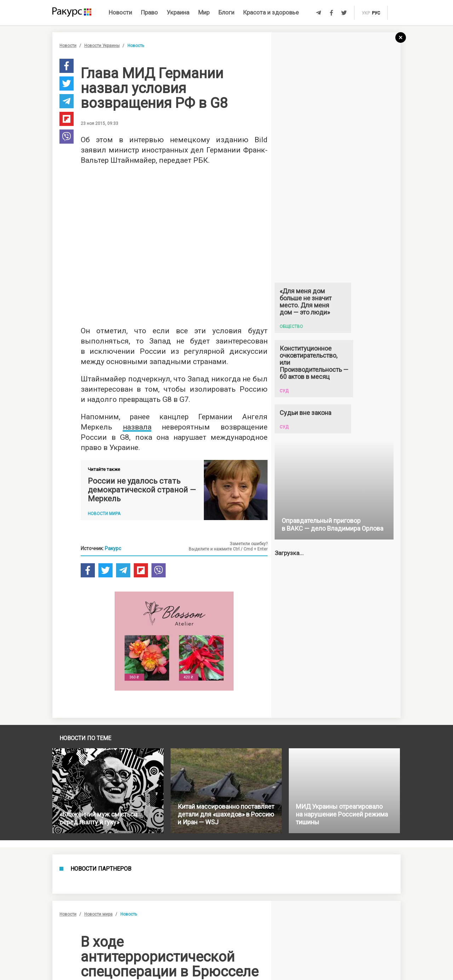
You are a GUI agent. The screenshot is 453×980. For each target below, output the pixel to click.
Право (149, 12)
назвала (137, 427)
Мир (204, 12)
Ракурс (113, 548)
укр (366, 13)
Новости (120, 12)
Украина (178, 12)
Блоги (226, 12)
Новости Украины (102, 46)
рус (376, 13)
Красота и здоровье (271, 12)
